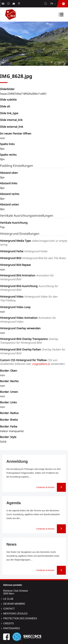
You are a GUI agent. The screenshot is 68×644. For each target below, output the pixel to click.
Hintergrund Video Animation (28, 320)
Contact (9, 609)
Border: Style (8, 437)
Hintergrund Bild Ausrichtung (29, 288)
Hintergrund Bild (33, 258)
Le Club (8, 599)
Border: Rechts (9, 381)
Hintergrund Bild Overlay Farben (33, 351)
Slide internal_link (11, 120)
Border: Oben (9, 371)
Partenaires (12, 628)
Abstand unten (9, 204)
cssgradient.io (41, 364)
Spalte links (7, 144)
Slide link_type (9, 113)
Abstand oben (9, 173)
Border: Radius (9, 413)
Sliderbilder (7, 89)
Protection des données (20, 618)
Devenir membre (14, 604)
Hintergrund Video (29, 298)
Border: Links (8, 402)
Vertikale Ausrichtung (14, 223)
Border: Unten (9, 392)
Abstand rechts (10, 194)
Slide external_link (12, 127)
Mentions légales (15, 614)
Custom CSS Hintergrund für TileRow (33, 362)
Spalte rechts (8, 155)
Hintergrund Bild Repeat (15, 265)
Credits (9, 623)
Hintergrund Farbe (24, 251)
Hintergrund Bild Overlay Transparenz (29, 341)
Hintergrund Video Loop (15, 307)
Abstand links (9, 183)
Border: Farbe (9, 426)
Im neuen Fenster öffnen (16, 133)
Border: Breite (9, 420)
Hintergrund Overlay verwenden (20, 328)
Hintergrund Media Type (33, 243)
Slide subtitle (8, 100)
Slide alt (5, 106)
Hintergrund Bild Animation (27, 277)
